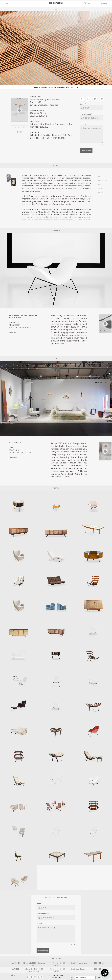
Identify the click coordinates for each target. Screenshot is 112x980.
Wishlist (87, 3)
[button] (106, 975)
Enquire (83, 124)
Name (83, 104)
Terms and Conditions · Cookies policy (56, 975)
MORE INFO (14, 331)
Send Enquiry (86, 151)
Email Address (86, 114)
